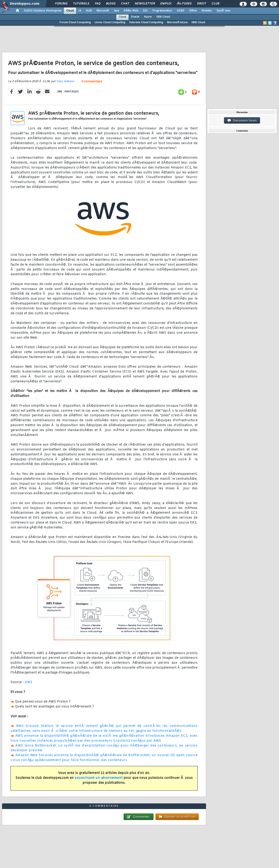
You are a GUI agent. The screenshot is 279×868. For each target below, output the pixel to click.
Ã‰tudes (184, 4)
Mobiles (207, 11)
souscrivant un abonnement (99, 778)
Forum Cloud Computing (75, 22)
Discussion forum (242, 121)
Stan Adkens (65, 81)
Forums (61, 4)
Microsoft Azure (177, 22)
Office (193, 11)
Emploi (166, 4)
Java (116, 11)
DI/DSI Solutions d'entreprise (43, 11)
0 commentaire (92, 82)
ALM (89, 11)
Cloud (70, 11)
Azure (148, 17)
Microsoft (103, 11)
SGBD (181, 11)
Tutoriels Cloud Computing (146, 22)
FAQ (98, 4)
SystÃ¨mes (223, 11)
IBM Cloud (163, 17)
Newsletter (145, 4)
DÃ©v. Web (131, 11)
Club (215, 4)
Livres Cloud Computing (110, 22)
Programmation (162, 11)
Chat (125, 4)
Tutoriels (81, 4)
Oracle (135, 17)
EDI (145, 11)
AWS (29, 682)
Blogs (111, 4)
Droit (202, 4)
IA (80, 11)
